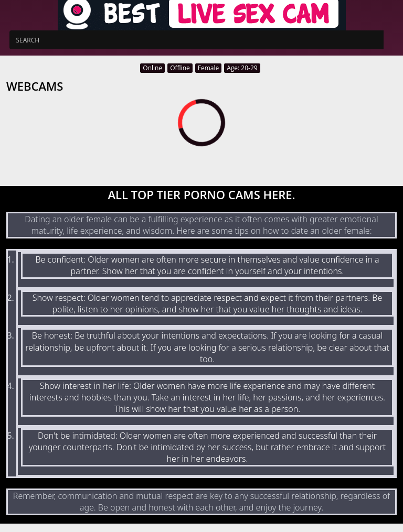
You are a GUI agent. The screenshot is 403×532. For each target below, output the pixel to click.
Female (208, 68)
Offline (180, 68)
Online (152, 68)
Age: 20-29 (242, 68)
